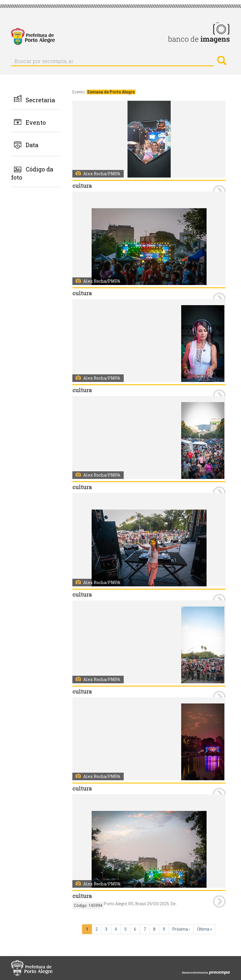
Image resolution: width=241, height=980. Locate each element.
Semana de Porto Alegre (111, 92)
